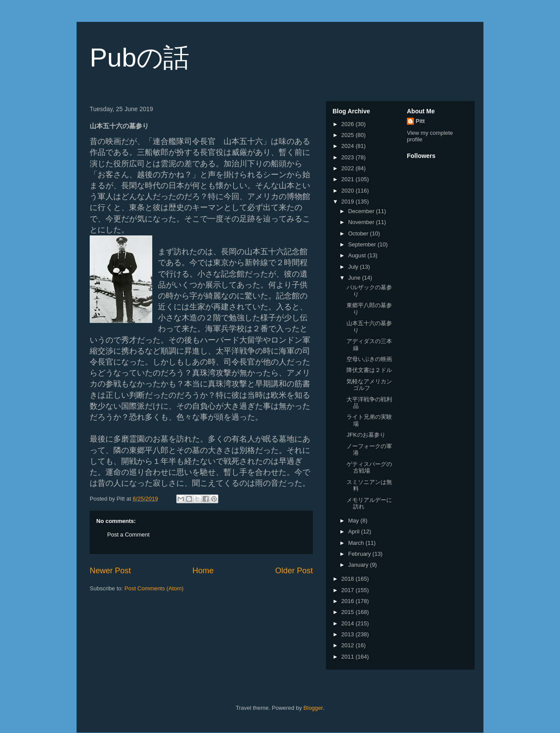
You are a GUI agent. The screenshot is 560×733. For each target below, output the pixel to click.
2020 (348, 191)
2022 (348, 168)
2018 (348, 579)
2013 (348, 634)
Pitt (420, 121)
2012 (348, 645)
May (354, 521)
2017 (348, 590)
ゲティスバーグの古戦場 (369, 468)
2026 (348, 124)
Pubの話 (140, 58)
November (362, 222)
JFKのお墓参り (366, 435)
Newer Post (110, 571)
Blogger (313, 708)
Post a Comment (128, 535)
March (357, 543)
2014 (348, 623)
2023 (348, 157)
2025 (348, 135)
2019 (348, 202)
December (362, 211)
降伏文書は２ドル (369, 370)
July (354, 267)
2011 (348, 657)
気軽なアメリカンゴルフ (369, 385)
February (360, 554)
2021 (348, 179)
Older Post (294, 571)
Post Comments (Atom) (154, 588)
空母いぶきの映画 (369, 359)
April (355, 531)
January (359, 565)
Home (203, 571)
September (363, 244)
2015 (348, 612)
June (355, 278)
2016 (348, 601)
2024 (348, 146)
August (358, 255)
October (359, 233)
